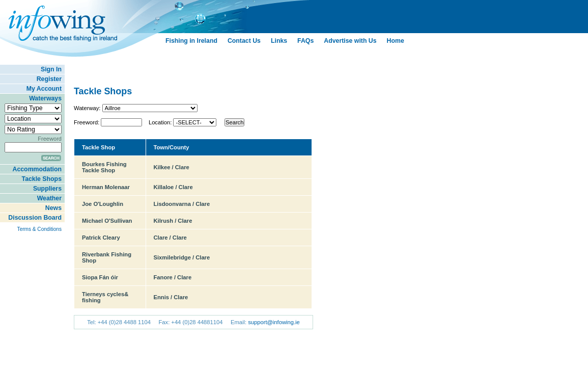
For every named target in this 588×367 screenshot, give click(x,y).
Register (49, 79)
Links (279, 41)
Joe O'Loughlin (103, 204)
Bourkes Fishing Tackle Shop (104, 167)
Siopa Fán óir (100, 277)
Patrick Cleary (101, 238)
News (53, 208)
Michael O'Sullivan (107, 221)
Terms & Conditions (39, 229)
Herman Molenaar (106, 187)
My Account (44, 89)
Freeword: (87, 122)
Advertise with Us (350, 41)
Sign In (51, 69)
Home (396, 41)
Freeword (50, 139)
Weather (49, 198)
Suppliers (47, 189)
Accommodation (37, 169)
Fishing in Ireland (191, 41)
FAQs (305, 41)
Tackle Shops (42, 179)
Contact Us (244, 41)
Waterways (45, 98)
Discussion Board (35, 218)
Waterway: (87, 108)
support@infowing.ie (274, 322)
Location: (160, 122)
